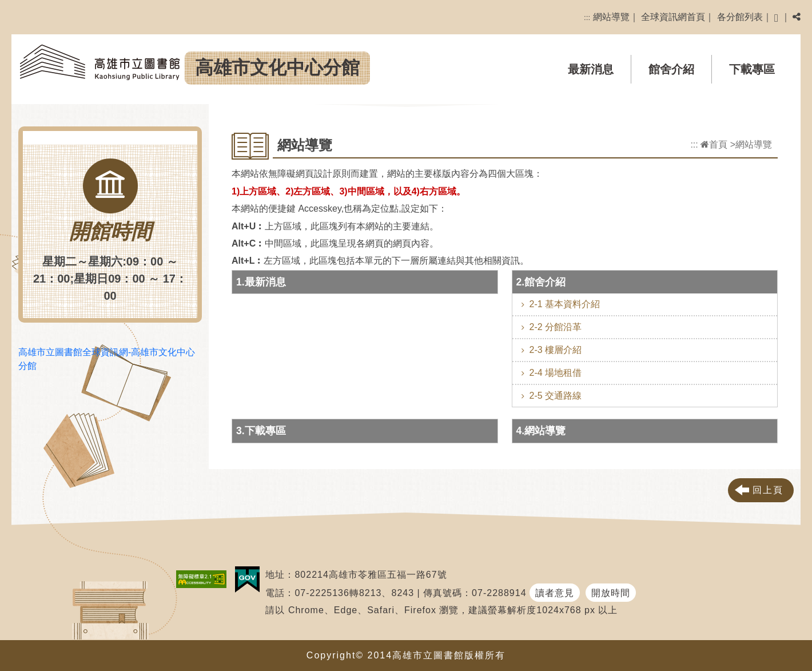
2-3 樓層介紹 (556, 350)
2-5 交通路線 (556, 396)
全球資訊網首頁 (673, 17)
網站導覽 (611, 17)
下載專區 (752, 69)
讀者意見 (555, 593)
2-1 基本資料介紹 (565, 304)
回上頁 (768, 490)
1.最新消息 (261, 282)
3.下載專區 (261, 431)
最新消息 (591, 69)
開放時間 (611, 593)
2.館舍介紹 (541, 282)
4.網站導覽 (541, 431)
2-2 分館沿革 (556, 327)
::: (587, 17)
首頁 (714, 144)
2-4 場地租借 (556, 373)
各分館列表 (740, 17)
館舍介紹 (671, 69)
